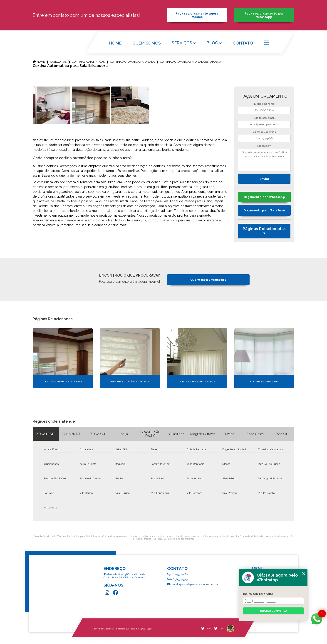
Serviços (182, 43)
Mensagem (264, 146)
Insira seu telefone (258, 594)
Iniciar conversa (274, 611)
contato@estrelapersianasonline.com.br (193, 584)
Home (115, 43)
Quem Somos (147, 43)
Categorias (58, 62)
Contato (243, 43)
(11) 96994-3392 (178, 579)
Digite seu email (264, 118)
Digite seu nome (264, 104)
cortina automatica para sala (132, 62)
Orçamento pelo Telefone (264, 210)
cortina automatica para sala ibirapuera (191, 62)
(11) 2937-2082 (178, 574)
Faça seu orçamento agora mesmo (197, 15)
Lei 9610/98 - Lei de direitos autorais (174, 539)
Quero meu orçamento (208, 280)
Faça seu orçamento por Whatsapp (264, 15)
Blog (212, 43)
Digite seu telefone (264, 132)
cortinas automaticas (88, 62)
